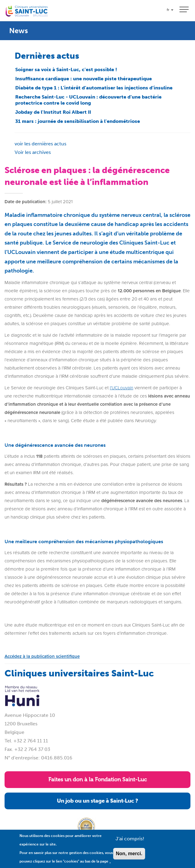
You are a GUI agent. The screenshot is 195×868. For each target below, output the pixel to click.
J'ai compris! (130, 843)
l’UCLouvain (122, 388)
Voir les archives (33, 152)
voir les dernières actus (40, 144)
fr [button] (170, 10)
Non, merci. (129, 858)
